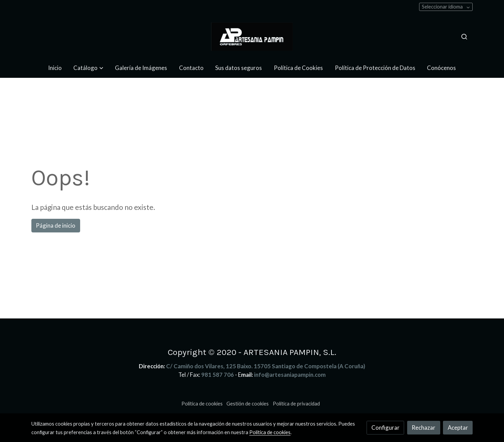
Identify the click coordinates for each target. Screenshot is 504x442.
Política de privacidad (296, 404)
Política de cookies (202, 404)
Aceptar (458, 427)
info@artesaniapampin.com (290, 375)
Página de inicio (56, 225)
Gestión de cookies (248, 404)
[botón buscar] (464, 37)
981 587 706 (218, 375)
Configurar (386, 427)
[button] (88, 68)
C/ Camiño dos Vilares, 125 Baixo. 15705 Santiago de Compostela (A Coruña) (266, 366)
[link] (252, 37)
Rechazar (424, 427)
